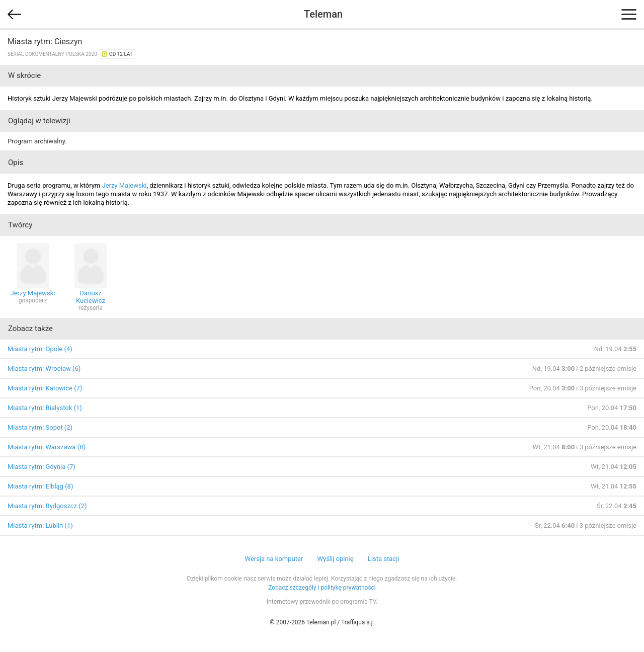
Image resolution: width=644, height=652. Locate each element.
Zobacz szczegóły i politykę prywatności (322, 588)
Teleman (323, 14)
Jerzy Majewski (124, 185)
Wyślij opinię (335, 559)
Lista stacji (384, 559)
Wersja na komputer (274, 559)
